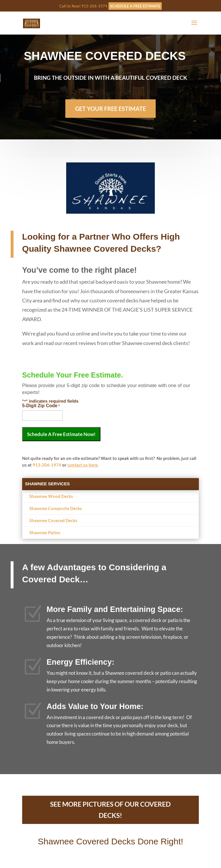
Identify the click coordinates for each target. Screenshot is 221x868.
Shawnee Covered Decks (53, 520)
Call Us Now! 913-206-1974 (83, 6)
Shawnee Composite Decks (56, 508)
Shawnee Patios (45, 532)
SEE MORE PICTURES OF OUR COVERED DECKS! (110, 810)
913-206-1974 (47, 465)
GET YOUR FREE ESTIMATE (110, 107)
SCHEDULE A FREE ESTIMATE (135, 6)
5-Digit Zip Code (41, 406)
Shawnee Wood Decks (51, 496)
